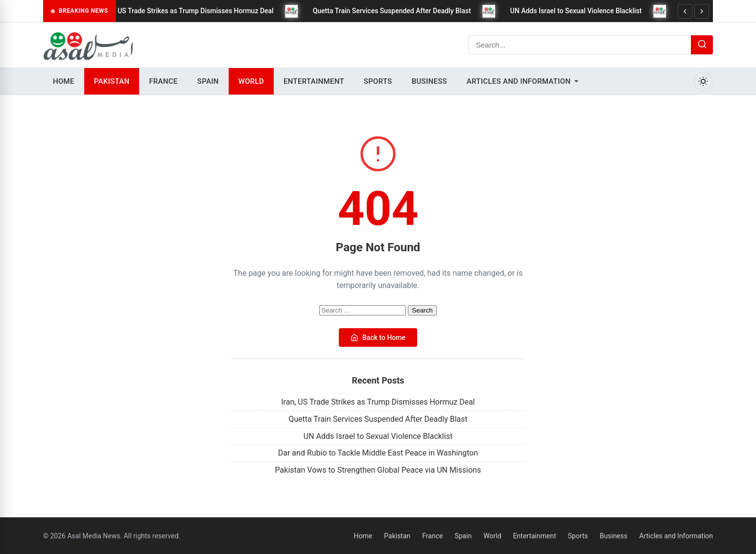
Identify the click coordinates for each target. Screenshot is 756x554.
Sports (378, 81)
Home (64, 81)
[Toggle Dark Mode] (703, 81)
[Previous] (685, 11)
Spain (208, 81)
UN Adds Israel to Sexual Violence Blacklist (582, 11)
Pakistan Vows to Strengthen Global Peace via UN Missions (378, 470)
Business (429, 81)
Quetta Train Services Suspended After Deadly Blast (397, 11)
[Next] (702, 11)
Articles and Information (519, 81)
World (251, 81)
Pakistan (112, 81)
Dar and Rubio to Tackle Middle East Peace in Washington (378, 453)
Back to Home (378, 337)
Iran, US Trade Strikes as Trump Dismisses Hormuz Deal (194, 11)
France (163, 81)
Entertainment (314, 81)
